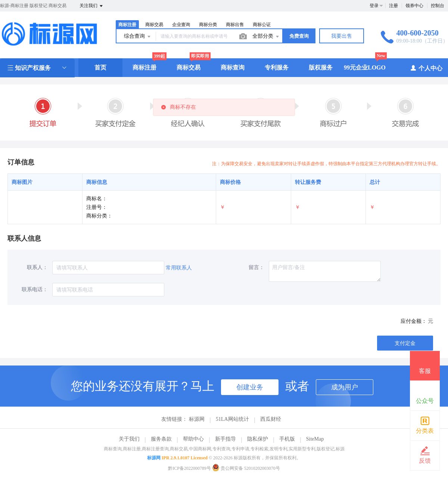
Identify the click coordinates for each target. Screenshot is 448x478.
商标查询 (233, 67)
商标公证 (262, 25)
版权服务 (321, 67)
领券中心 (414, 6)
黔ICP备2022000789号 (189, 468)
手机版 (287, 439)
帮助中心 (193, 439)
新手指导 (225, 439)
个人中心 (426, 68)
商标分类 (208, 25)
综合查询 (138, 37)
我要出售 (342, 36)
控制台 (438, 6)
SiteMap (315, 439)
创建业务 (250, 387)
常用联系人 (179, 268)
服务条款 (161, 439)
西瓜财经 (271, 419)
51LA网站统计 (232, 419)
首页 (100, 67)
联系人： (37, 267)
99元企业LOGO (365, 67)
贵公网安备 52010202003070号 (246, 468)
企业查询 (181, 25)
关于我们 (129, 439)
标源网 (197, 419)
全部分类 (266, 37)
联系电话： (35, 289)
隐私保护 (258, 439)
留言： (256, 267)
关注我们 (92, 6)
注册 (393, 6)
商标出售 (235, 25)
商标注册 (127, 25)
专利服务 (277, 67)
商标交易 (154, 25)
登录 (374, 6)
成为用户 (345, 387)
